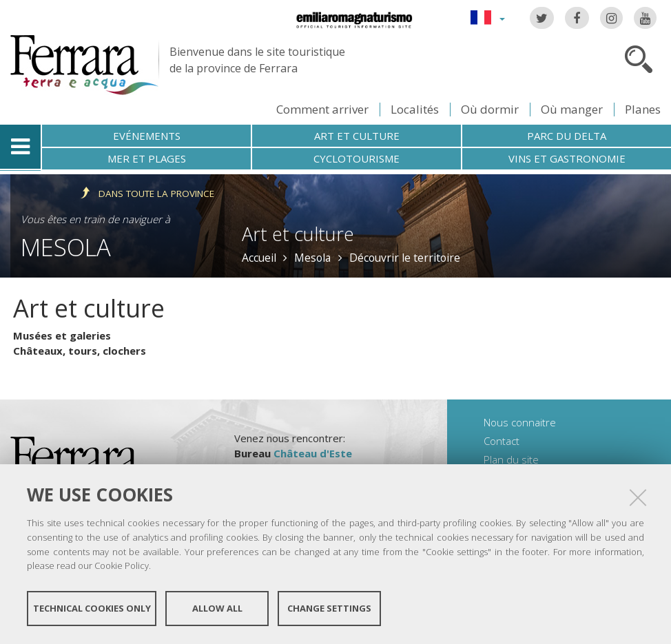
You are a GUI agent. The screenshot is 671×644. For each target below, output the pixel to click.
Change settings (329, 608)
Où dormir (490, 109)
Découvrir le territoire (405, 258)
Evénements (147, 136)
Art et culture (357, 136)
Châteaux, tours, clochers (80, 351)
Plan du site (511, 459)
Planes (643, 109)
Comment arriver (322, 109)
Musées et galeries (62, 335)
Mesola (66, 247)
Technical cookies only (92, 608)
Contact (502, 441)
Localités (415, 109)
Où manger (572, 109)
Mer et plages (147, 158)
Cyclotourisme (357, 158)
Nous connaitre (520, 422)
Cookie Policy (122, 565)
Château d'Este (313, 453)
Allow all (217, 608)
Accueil (259, 258)
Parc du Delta (567, 136)
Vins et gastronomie (567, 158)
